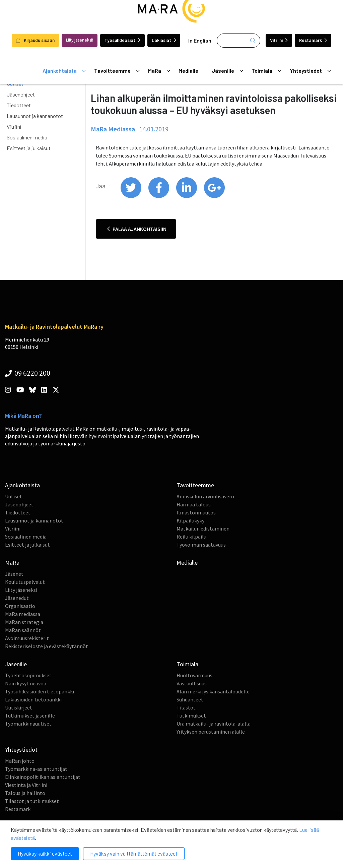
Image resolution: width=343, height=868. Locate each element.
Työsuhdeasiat (122, 40)
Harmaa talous (194, 504)
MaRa (159, 71)
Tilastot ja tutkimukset (32, 801)
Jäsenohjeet (21, 94)
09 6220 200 (28, 373)
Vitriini (279, 40)
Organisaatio (20, 606)
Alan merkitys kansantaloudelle (213, 691)
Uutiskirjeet (19, 707)
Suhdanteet (190, 699)
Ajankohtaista (64, 71)
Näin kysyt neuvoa (26, 683)
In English (200, 40)
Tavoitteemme (117, 71)
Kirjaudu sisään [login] (35, 40)
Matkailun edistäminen (203, 529)
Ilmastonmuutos (196, 512)
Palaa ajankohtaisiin (137, 229)
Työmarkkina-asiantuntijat (36, 769)
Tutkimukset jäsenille (30, 716)
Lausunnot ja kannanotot (35, 116)
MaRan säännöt (23, 630)
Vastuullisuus (192, 683)
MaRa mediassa (23, 614)
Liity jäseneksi (21, 590)
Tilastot (186, 707)
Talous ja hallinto (25, 793)
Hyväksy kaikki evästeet (45, 853)
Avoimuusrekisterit (27, 638)
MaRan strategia (24, 622)
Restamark (313, 40)
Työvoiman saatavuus (201, 545)
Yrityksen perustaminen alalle (211, 732)
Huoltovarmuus (194, 675)
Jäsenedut (17, 598)
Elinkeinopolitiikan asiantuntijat (43, 777)
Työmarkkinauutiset (28, 724)
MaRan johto (20, 761)
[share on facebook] (159, 196)
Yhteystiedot (310, 71)
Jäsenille (227, 71)
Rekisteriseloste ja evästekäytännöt (47, 646)
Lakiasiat (164, 40)
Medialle (188, 71)
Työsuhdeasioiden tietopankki (40, 691)
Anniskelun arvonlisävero (205, 496)
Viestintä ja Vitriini (26, 785)
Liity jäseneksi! (80, 40)
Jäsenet (14, 574)
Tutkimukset (191, 716)
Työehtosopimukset (28, 675)
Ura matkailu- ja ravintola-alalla (214, 724)
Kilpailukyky (190, 520)
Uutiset (14, 496)
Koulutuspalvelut (25, 582)
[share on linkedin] (187, 196)
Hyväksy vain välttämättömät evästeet (134, 853)
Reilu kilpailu (191, 537)
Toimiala (266, 71)
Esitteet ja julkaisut (29, 148)
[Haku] (238, 41)
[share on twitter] (131, 196)
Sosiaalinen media (27, 137)
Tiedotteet (19, 105)
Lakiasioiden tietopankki (33, 699)
